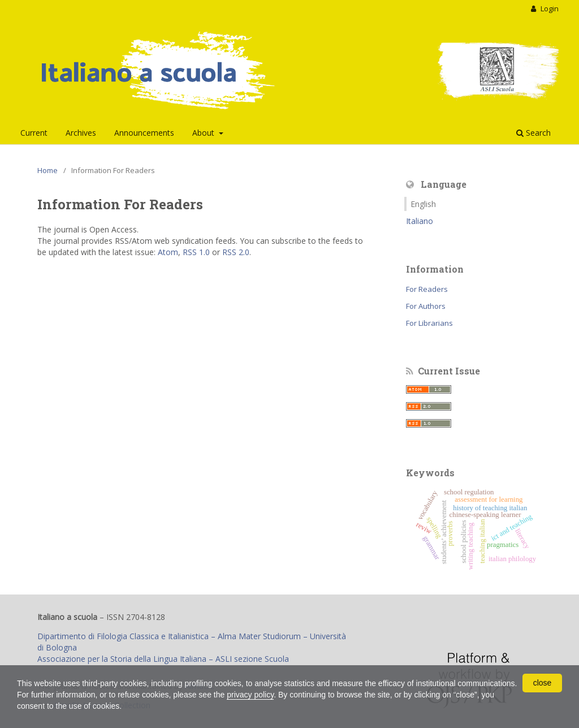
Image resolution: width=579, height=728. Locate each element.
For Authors (426, 306)
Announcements (144, 133)
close (543, 683)
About (204, 133)
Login (549, 8)
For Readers (427, 289)
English (423, 204)
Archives (81, 133)
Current (34, 133)
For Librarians (429, 323)
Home (47, 170)
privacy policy (250, 695)
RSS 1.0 (196, 252)
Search (533, 133)
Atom (168, 252)
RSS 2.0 (236, 252)
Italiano (420, 221)
